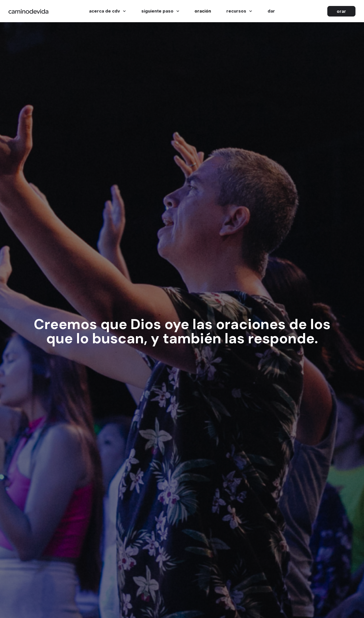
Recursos (239, 11)
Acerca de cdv (107, 11)
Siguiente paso (160, 11)
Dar (271, 11)
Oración (203, 11)
